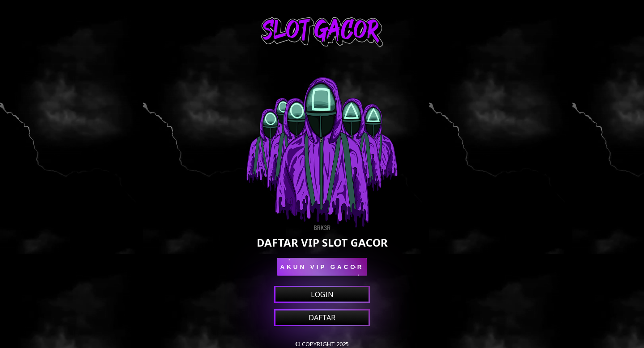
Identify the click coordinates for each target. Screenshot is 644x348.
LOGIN (322, 294)
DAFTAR (322, 318)
